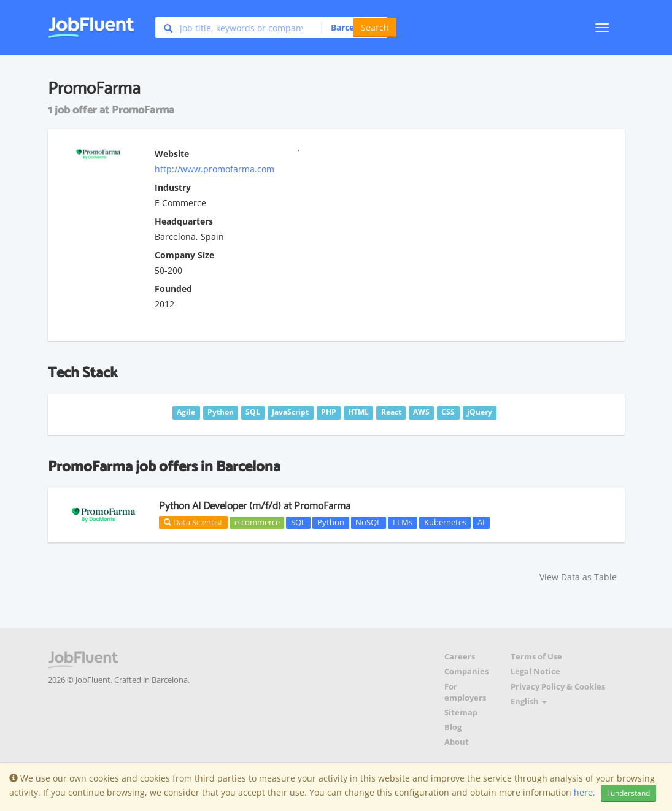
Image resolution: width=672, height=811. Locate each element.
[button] (351, 28)
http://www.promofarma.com (214, 169)
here (583, 792)
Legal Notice (535, 671)
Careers (460, 657)
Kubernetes (445, 522)
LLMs (403, 522)
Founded (173, 289)
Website (172, 154)
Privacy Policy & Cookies (558, 687)
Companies (466, 671)
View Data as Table (578, 577)
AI (481, 522)
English (529, 701)
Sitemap (461, 713)
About (457, 742)
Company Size (184, 255)
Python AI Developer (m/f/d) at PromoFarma (255, 506)
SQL (298, 522)
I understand (628, 793)
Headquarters (184, 221)
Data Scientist (193, 522)
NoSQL (368, 522)
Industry (173, 187)
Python (331, 522)
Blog (453, 727)
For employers (465, 692)
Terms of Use (536, 657)
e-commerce (257, 522)
